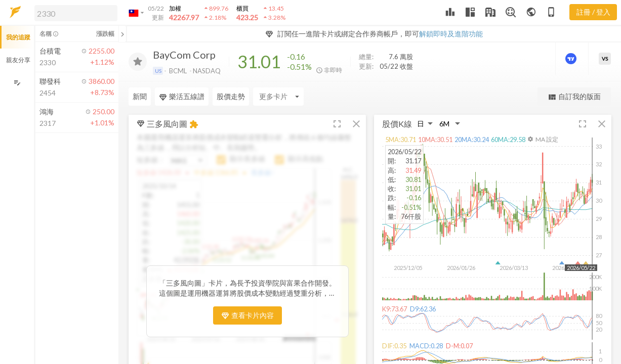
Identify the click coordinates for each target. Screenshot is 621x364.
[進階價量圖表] (572, 59)
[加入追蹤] (138, 62)
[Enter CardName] (278, 97)
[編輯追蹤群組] (17, 83)
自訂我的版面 (574, 97)
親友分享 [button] (18, 60)
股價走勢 (231, 96)
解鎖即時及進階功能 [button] (451, 34)
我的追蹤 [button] (18, 37)
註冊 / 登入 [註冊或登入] (593, 12)
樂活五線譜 (182, 97)
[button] (74, 13)
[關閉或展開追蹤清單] (122, 34)
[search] (76, 13)
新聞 (140, 96)
